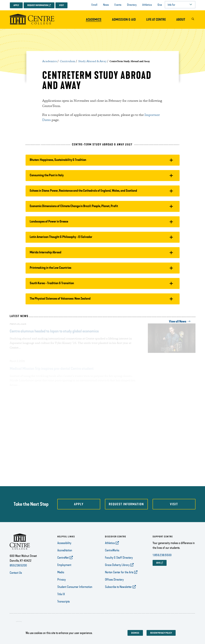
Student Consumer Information (75, 587)
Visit (61, 5)
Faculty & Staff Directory (119, 558)
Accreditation (65, 550)
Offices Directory (114, 579)
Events (118, 5)
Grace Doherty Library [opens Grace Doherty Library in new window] (117, 565)
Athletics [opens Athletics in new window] (110, 543)
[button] (193, 20)
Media (61, 572)
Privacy (62, 579)
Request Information (38, 5)
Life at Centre (156, 20)
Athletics (147, 5)
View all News (178, 321)
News (106, 5)
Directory (132, 5)
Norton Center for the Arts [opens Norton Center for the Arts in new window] (119, 572)
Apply (16, 5)
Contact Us (16, 573)
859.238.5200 (18, 565)
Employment (64, 565)
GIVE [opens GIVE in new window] (158, 563)
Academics (94, 20)
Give (160, 5)
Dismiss (135, 633)
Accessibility (64, 543)
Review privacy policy (161, 633)
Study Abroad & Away (92, 61)
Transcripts (64, 601)
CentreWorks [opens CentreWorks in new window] (112, 550)
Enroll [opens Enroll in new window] (94, 5)
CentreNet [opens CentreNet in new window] (63, 558)
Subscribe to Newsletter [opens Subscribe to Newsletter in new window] (118, 587)
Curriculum (68, 61)
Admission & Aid (124, 20)
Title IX (61, 594)
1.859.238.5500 (162, 555)
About (181, 20)
